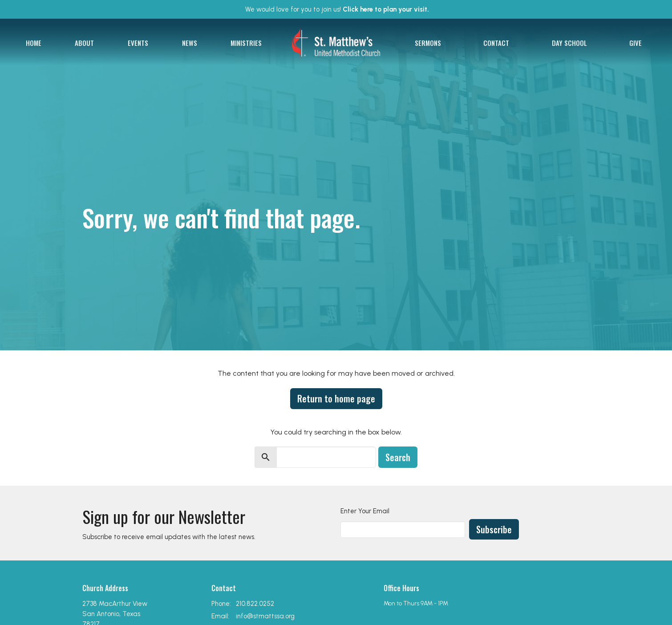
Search (398, 457)
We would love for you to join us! (337, 9)
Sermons (428, 43)
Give (636, 43)
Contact (496, 43)
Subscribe (494, 529)
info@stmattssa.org (265, 616)
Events (138, 43)
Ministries (246, 43)
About (84, 43)
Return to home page (336, 398)
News (190, 43)
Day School (569, 43)
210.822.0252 (255, 604)
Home (34, 43)
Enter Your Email (365, 511)
